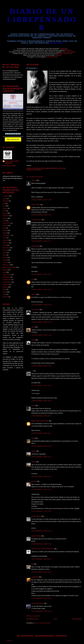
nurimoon (34, 481)
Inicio (55, 619)
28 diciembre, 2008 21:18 (41, 446)
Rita (33, 564)
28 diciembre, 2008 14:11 (41, 241)
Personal (38, 170)
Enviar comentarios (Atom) (42, 623)
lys (32, 371)
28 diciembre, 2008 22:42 (41, 489)
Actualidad (6, 196)
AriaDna (34, 294)
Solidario (5, 287)
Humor (5, 233)
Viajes (4, 289)
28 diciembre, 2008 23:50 (41, 598)
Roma (4, 272)
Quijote (5, 260)
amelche (34, 451)
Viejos (5, 294)
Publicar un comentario (33, 616)
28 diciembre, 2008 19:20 (41, 416)
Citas (4, 206)
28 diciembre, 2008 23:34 (41, 559)
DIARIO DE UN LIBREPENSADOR (42, 19)
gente (4, 228)
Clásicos (5, 208)
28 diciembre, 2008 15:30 (41, 305)
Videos (5, 292)
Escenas (5, 218)
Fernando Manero (36, 220)
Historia (5, 230)
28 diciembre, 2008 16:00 (41, 322)
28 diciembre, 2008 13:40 (41, 200)
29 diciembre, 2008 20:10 (41, 611)
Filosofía (5, 226)
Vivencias (6, 297)
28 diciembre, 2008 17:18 (41, 335)
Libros (5, 238)
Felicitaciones (7, 223)
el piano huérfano (36, 516)
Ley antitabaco (7, 235)
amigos (5, 199)
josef (33, 279)
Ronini (33, 406)
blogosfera (6, 201)
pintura (5, 253)
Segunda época (7, 280)
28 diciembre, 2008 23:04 (41, 511)
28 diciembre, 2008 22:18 (41, 476)
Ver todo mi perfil (9, 166)
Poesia (5, 255)
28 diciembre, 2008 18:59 (41, 401)
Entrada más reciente (32, 619)
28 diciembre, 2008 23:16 (41, 544)
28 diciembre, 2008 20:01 (41, 433)
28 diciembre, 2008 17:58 (41, 366)
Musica (5, 245)
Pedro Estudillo (36, 205)
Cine (4, 203)
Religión (5, 270)
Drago (33, 327)
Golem (33, 340)
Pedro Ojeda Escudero (38, 603)
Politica (5, 257)
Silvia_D (34, 180)
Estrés (4, 221)
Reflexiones (6, 265)
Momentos (6, 243)
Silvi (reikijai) (35, 310)
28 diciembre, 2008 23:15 (41, 531)
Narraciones (6, 248)
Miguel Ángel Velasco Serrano (40, 421)
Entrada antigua (77, 619)
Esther (33, 438)
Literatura (6, 240)
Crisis (4, 211)
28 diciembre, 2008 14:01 (41, 215)
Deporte (5, 213)
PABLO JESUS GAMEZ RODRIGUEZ (43, 549)
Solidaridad (6, 284)
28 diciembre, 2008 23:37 (41, 572)
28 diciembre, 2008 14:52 (41, 289)
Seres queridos (7, 282)
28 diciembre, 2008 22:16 (41, 457)
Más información (13, 139)
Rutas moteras (7, 275)
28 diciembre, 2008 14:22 (41, 274)
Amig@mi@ (35, 577)
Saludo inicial (7, 277)
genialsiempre (35, 246)
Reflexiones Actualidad (9, 267)
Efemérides (6, 216)
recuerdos (5, 262)
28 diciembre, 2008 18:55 (41, 386)
